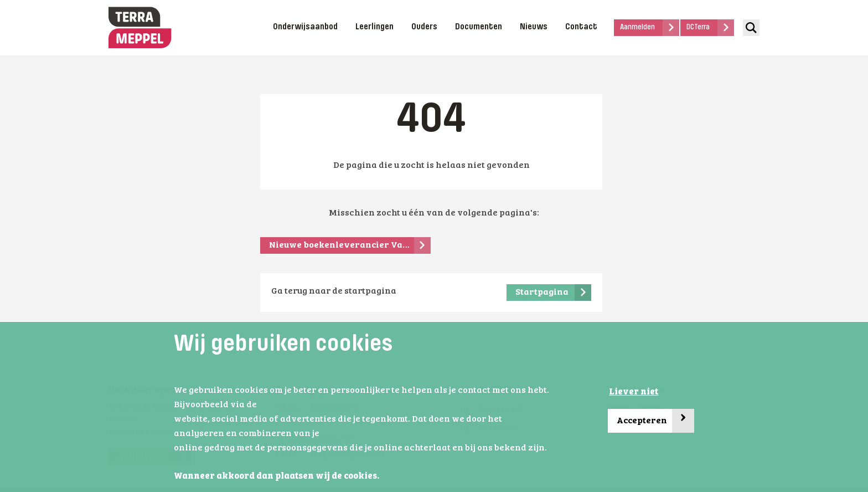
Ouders (424, 27)
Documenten (479, 27)
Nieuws (534, 27)
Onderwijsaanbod (305, 27)
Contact (581, 27)
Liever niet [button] (634, 392)
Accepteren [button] (655, 421)
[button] (383, 477)
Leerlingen (374, 27)
